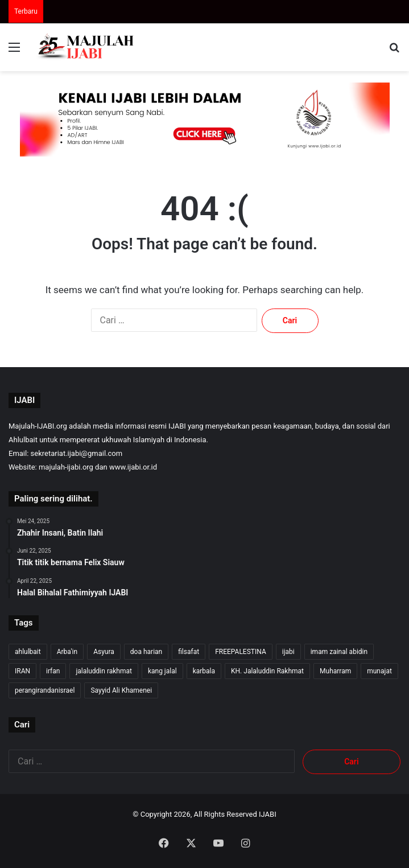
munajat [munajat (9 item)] (379, 671)
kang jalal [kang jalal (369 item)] (162, 671)
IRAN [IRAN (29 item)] (22, 671)
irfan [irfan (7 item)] (53, 671)
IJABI (268, 814)
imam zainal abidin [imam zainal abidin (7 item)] (339, 652)
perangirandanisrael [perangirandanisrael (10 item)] (45, 690)
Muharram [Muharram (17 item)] (335, 671)
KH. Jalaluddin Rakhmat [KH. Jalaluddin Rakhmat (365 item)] (267, 671)
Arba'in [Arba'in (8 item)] (67, 652)
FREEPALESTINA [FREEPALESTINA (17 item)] (241, 652)
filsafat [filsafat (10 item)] (189, 652)
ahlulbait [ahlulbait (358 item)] (28, 652)
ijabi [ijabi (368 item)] (288, 652)
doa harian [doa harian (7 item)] (146, 652)
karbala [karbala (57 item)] (204, 671)
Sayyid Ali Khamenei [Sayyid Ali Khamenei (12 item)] (121, 690)
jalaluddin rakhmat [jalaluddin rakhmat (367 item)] (104, 671)
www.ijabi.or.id (133, 467)
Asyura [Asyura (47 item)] (104, 652)
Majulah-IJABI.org (38, 426)
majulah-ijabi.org (66, 467)
